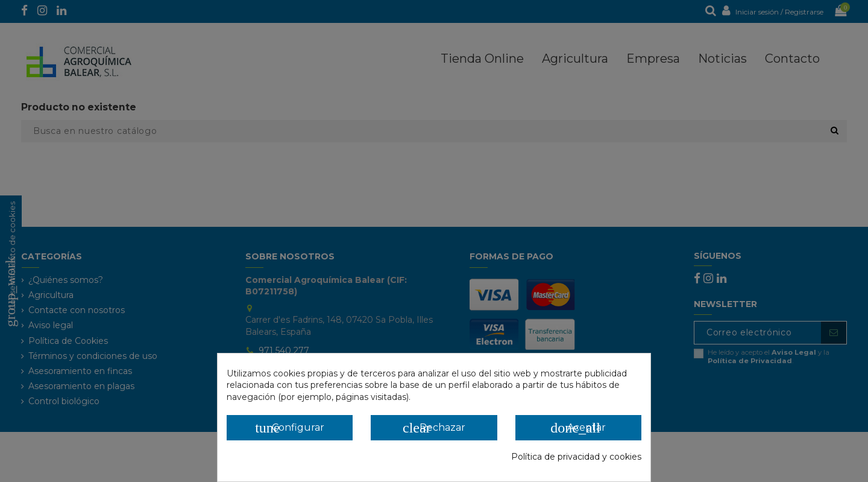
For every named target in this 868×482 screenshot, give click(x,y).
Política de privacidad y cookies (576, 457)
